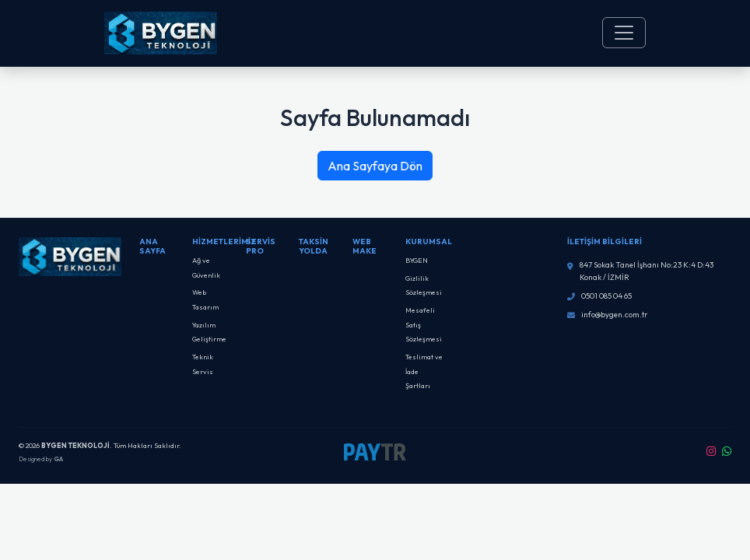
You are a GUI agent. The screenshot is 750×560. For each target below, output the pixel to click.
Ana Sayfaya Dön (375, 166)
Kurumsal (429, 241)
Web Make (364, 246)
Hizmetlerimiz (224, 241)
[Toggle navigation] (624, 33)
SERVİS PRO (261, 246)
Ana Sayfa (152, 246)
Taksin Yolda (314, 246)
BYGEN (417, 260)
